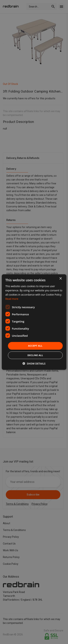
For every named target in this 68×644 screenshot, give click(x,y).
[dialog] (34, 322)
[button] (34, 364)
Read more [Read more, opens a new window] (12, 299)
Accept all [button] (35, 346)
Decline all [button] (35, 355)
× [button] (60, 278)
